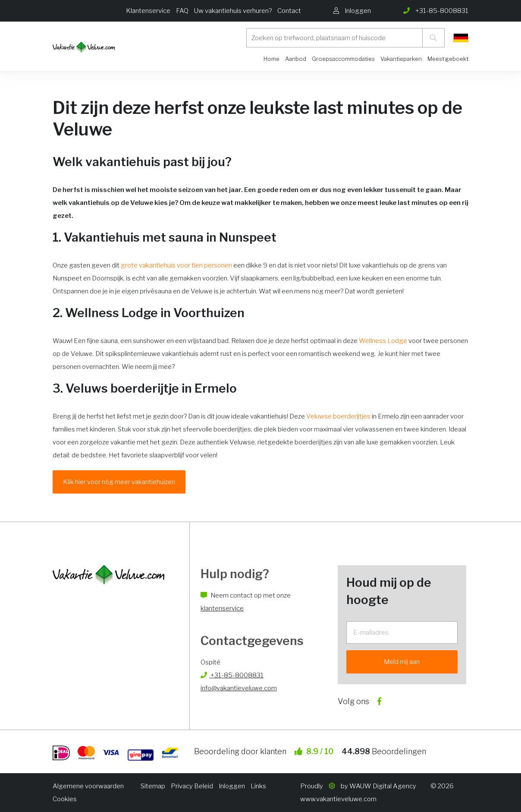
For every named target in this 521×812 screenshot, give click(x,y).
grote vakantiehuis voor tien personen (176, 265)
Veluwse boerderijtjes (338, 416)
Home (271, 59)
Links (258, 786)
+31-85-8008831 (232, 675)
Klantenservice (148, 11)
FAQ (182, 11)
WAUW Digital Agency (383, 786)
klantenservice (222, 608)
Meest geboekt (448, 59)
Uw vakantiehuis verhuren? (233, 11)
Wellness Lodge (383, 341)
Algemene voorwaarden (88, 786)
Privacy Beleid (192, 786)
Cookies (65, 799)
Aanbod (296, 59)
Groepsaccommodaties (343, 59)
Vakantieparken (401, 59)
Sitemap (153, 786)
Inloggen (232, 786)
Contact (289, 11)
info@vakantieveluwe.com (239, 688)
